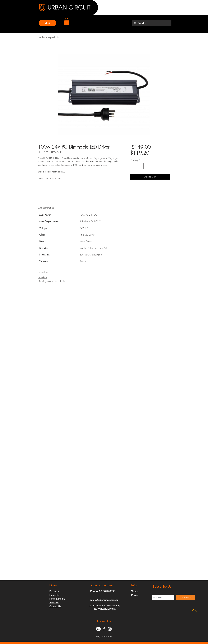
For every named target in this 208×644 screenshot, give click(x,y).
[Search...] (152, 23)
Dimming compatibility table (51, 281)
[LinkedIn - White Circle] (98, 629)
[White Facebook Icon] (104, 629)
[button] (47, 23)
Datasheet (42, 277)
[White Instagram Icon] (110, 629)
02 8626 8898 (107, 591)
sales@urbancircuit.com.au (104, 600)
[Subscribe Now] (185, 597)
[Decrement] (133, 166)
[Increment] (141, 166)
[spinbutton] (137, 166)
